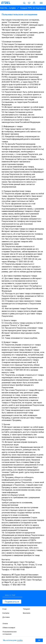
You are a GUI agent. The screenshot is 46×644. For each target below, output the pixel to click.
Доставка (6, 617)
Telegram (26, 609)
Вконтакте (27, 613)
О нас (5, 609)
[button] (24, 3)
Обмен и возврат (9, 628)
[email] (12, 595)
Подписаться (12, 602)
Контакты (6, 613)
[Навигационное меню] (41, 3)
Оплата (5, 623)
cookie (20, 640)
